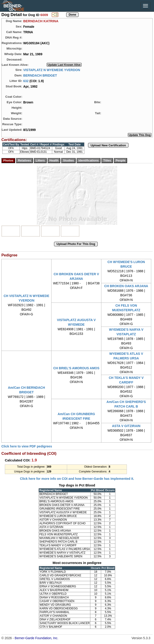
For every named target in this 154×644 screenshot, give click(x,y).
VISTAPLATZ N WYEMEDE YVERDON (52, 70)
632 (26, 81)
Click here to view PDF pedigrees (27, 446)
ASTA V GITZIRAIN (126, 426)
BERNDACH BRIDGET (40, 75)
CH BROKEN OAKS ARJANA (126, 286)
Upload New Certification (108, 145)
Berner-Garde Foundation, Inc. (37, 638)
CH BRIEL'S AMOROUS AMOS (76, 368)
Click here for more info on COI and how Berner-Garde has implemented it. (77, 479)
